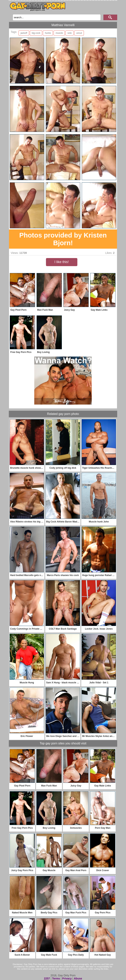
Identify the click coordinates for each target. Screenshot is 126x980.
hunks (48, 33)
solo (70, 33)
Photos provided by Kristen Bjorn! (63, 239)
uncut (79, 33)
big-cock (36, 33)
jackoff (24, 33)
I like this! (62, 262)
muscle (59, 33)
